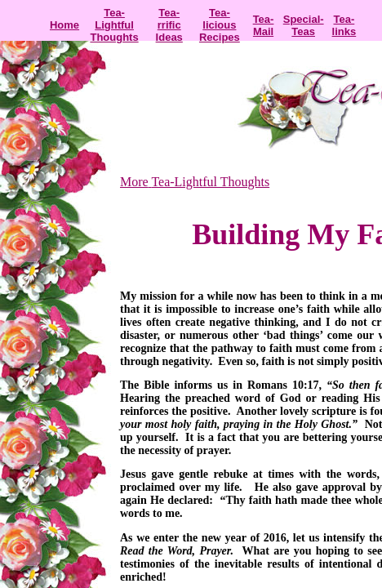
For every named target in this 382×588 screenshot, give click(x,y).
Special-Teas (304, 25)
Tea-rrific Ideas (169, 25)
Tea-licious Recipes (220, 25)
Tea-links (344, 25)
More (134, 182)
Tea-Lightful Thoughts (114, 25)
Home (64, 25)
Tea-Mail (264, 25)
